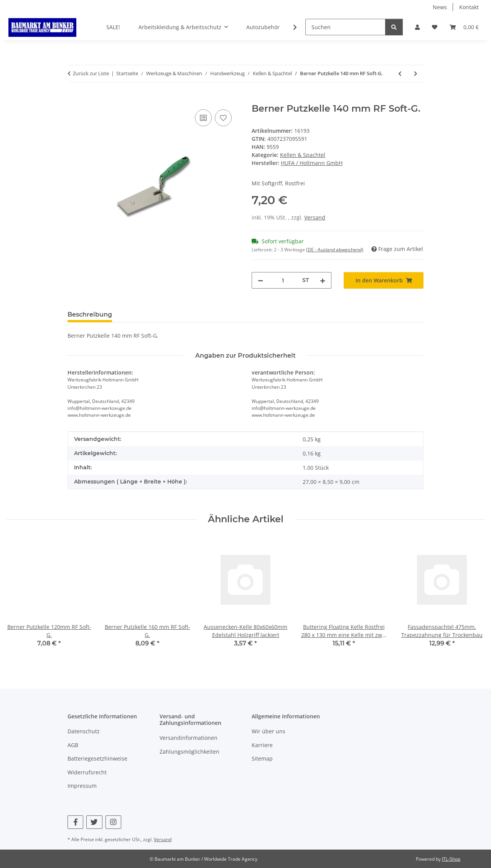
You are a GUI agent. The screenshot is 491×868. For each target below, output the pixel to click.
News (440, 7)
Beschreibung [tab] (90, 314)
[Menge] (283, 280)
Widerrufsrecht (87, 772)
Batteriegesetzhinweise (97, 758)
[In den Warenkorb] (74, 99)
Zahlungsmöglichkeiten (189, 752)
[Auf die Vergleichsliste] (203, 118)
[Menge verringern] (260, 280)
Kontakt (469, 7)
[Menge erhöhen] (323, 280)
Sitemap (262, 758)
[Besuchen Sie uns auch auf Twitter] (94, 822)
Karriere (262, 745)
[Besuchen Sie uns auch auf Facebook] (75, 822)
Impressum (82, 786)
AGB (73, 745)
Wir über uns (269, 731)
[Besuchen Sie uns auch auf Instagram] (113, 822)
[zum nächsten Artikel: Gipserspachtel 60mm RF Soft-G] (416, 73)
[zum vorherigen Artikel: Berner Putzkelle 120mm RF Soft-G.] (400, 73)
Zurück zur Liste (91, 73)
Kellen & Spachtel (303, 155)
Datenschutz (84, 731)
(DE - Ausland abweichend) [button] (335, 250)
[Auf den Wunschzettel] (223, 118)
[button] (417, 27)
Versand (315, 217)
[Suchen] (345, 27)
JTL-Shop (451, 859)
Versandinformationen (189, 738)
